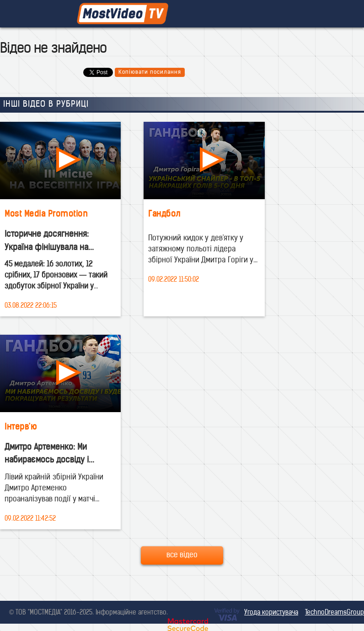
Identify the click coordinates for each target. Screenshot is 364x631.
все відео (182, 555)
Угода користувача (271, 613)
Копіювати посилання (150, 72)
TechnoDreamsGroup (335, 613)
